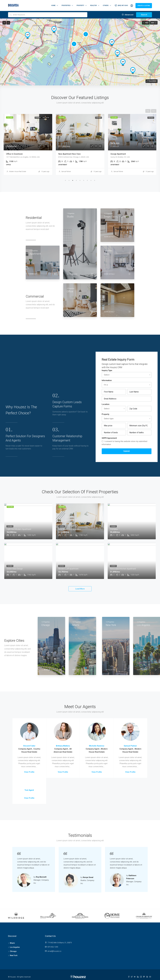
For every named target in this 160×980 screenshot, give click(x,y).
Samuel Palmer (66, 172)
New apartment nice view (69, 154)
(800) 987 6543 (121, 5)
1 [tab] (65, 180)
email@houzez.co (54, 951)
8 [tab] (91, 180)
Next (154, 111)
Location (106, 404)
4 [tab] (76, 180)
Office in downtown (14, 154)
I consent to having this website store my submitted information (124, 443)
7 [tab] (87, 180)
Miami (12, 943)
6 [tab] (84, 180)
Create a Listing (144, 6)
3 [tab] (73, 180)
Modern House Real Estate (18, 172)
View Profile (29, 772)
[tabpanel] (28, 144)
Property (80, 5)
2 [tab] (69, 180)
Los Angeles (15, 947)
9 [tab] (95, 180)
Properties (66, 5)
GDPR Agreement (109, 438)
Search (144, 15)
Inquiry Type (107, 370)
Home (53, 5)
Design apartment (118, 154)
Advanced (128, 15)
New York (14, 955)
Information (107, 380)
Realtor (93, 5)
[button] (28, 35)
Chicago (13, 951)
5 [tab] (80, 180)
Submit (127, 451)
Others (106, 5)
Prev (148, 111)
